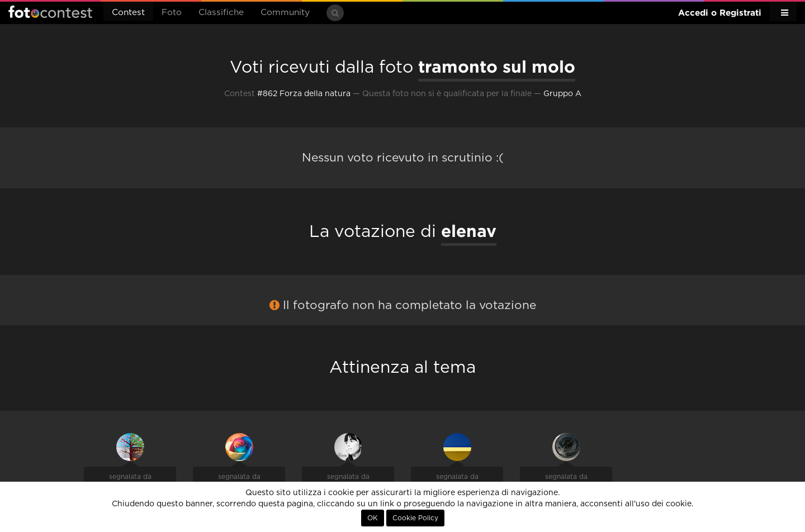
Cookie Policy (415, 518)
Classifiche (221, 13)
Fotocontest (50, 12)
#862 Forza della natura (304, 94)
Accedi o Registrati (720, 13)
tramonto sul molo (497, 66)
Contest (128, 13)
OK (373, 518)
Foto (172, 13)
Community (285, 13)
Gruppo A (562, 94)
